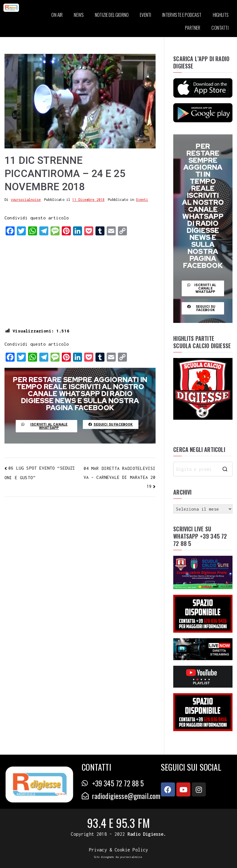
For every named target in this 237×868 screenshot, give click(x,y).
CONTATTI (220, 28)
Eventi (142, 200)
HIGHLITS (221, 15)
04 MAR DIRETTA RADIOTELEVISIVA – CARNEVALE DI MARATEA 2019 (120, 477)
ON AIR (57, 15)
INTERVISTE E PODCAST (182, 15)
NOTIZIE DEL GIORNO (112, 15)
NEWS (79, 15)
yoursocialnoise (26, 200)
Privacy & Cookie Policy (119, 850)
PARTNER (193, 28)
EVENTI (145, 15)
